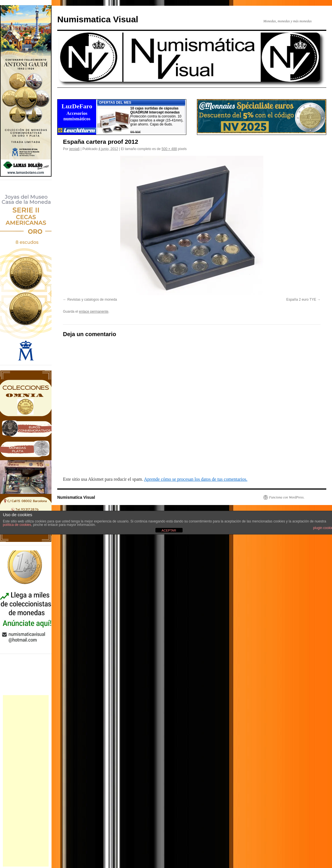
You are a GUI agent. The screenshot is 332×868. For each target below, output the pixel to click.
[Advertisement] (26, 781)
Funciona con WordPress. (287, 497)
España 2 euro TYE (301, 300)
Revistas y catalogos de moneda (92, 300)
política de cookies (17, 525)
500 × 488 (169, 149)
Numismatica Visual (98, 19)
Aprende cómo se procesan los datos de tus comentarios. (196, 479)
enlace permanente (94, 312)
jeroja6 (74, 149)
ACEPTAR (169, 530)
